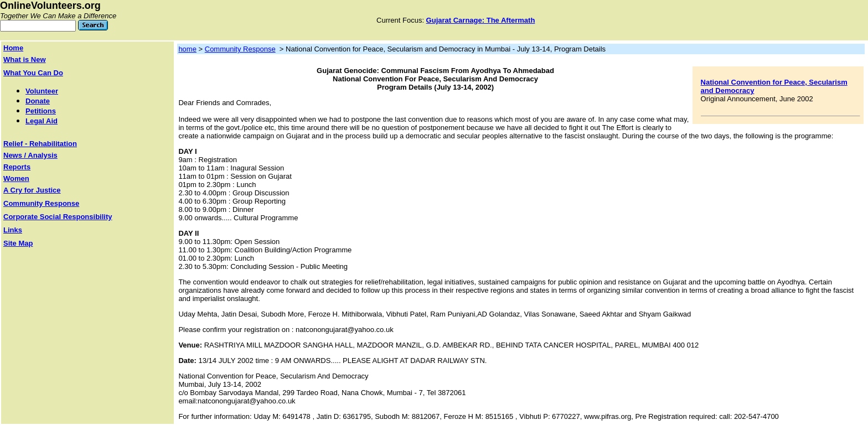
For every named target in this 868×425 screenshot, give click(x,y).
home (187, 49)
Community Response (240, 49)
